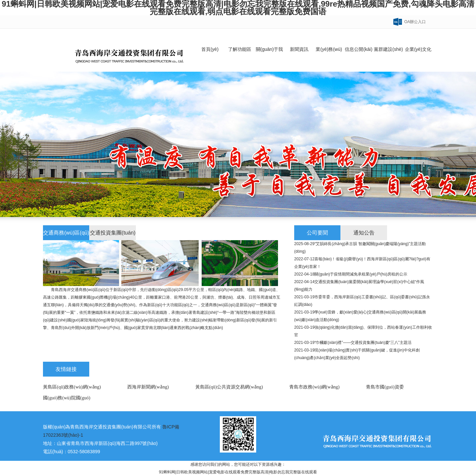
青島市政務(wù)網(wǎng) (314, 387)
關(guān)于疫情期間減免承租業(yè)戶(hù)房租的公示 (361, 274)
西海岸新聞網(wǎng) (148, 387)
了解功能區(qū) (240, 59)
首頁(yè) (210, 49)
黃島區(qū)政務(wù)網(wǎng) (72, 387)
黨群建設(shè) (388, 49)
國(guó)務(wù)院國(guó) (67, 398)
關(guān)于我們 (269, 59)
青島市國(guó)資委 (385, 387)
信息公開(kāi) (358, 49)
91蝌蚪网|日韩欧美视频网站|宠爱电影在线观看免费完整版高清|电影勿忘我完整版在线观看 (238, 472)
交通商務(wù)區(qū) (66, 233)
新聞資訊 (299, 49)
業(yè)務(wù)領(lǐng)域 (329, 59)
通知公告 (364, 233)
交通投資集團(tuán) (113, 233)
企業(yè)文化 (418, 49)
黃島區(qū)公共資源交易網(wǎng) (229, 387)
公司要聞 (317, 233)
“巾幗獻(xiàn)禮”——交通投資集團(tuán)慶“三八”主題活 (363, 343)
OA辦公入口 (415, 22)
